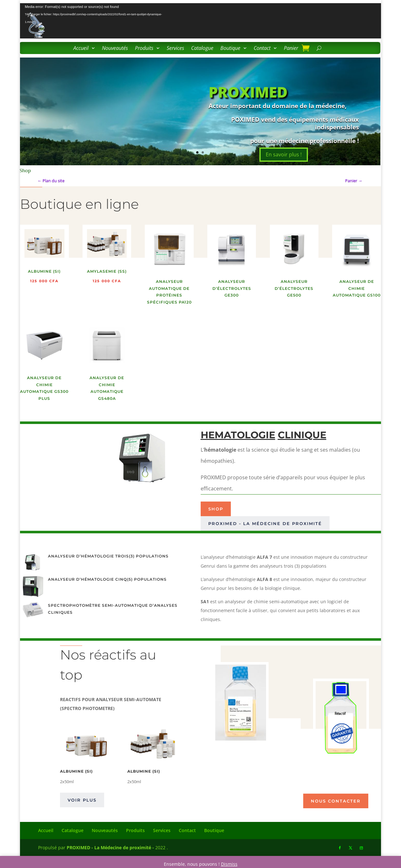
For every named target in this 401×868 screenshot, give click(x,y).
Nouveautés (115, 49)
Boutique (230, 49)
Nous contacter (336, 801)
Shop (216, 509)
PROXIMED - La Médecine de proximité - (110, 847)
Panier (291, 49)
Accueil (81, 49)
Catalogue (202, 49)
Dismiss (229, 864)
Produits (144, 49)
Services (175, 49)
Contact (262, 49)
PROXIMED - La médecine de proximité (265, 523)
